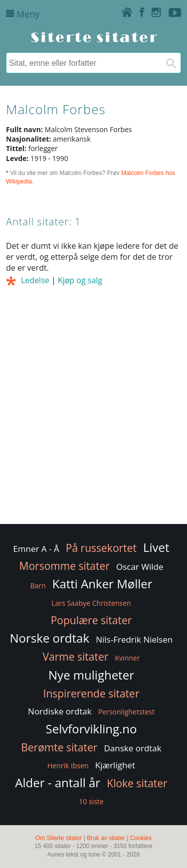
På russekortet (101, 548)
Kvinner (128, 658)
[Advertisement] (93, 425)
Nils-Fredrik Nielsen (134, 639)
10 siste (91, 801)
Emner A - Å (36, 549)
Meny (23, 14)
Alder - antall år (58, 782)
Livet (156, 547)
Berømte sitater (59, 747)
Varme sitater (76, 657)
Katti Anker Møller (102, 584)
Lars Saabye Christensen (91, 603)
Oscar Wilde (140, 567)
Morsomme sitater (65, 566)
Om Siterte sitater (59, 838)
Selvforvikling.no (92, 729)
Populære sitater (92, 620)
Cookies (141, 838)
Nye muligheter (91, 675)
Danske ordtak (133, 748)
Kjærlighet (115, 765)
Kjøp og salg (80, 280)
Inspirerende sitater (92, 694)
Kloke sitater (137, 783)
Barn (38, 586)
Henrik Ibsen (68, 766)
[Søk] (171, 63)
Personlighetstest (126, 712)
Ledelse (35, 280)
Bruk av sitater (106, 838)
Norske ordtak (50, 638)
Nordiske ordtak (60, 711)
